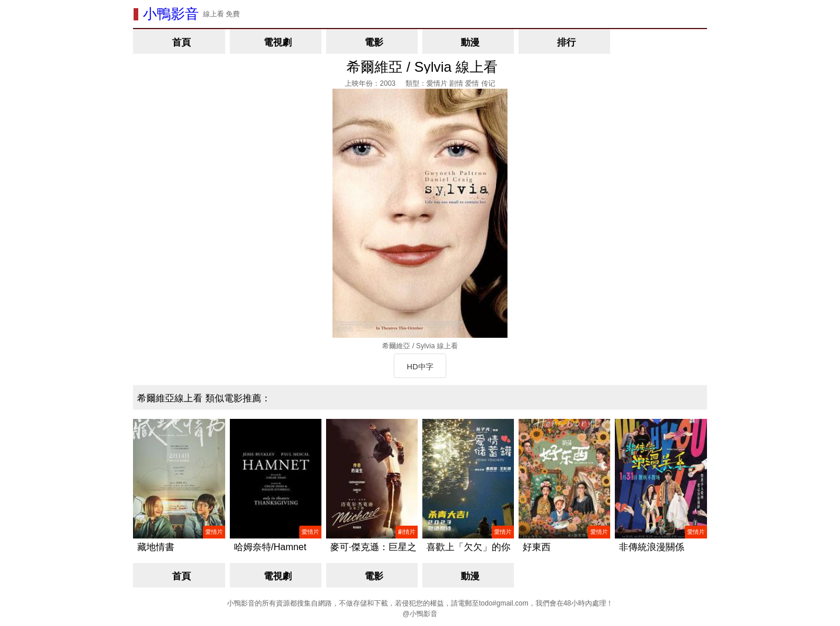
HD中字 (420, 367)
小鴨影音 (171, 14)
